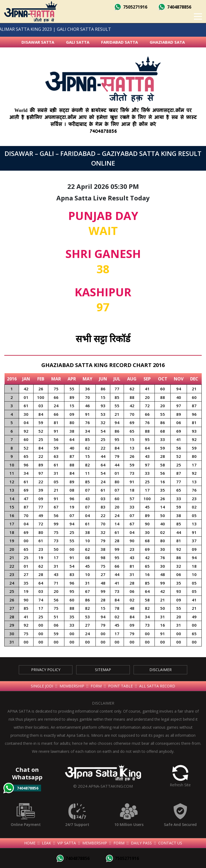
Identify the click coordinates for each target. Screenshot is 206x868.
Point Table (120, 686)
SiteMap (103, 670)
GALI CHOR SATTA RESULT (73, 29)
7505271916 (131, 7)
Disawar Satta (38, 42)
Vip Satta (67, 843)
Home (30, 843)
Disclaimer (161, 670)
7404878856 (175, 7)
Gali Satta (78, 42)
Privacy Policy (46, 670)
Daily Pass (141, 843)
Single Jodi (42, 686)
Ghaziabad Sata (167, 42)
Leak (46, 843)
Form (96, 686)
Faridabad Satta (119, 42)
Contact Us (170, 843)
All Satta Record (157, 686)
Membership (72, 686)
